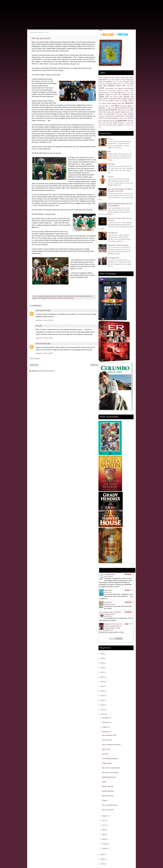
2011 (102, 710)
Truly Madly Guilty (109, 574)
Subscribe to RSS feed (107, 35)
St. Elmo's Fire (129, 93)
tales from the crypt (112, 121)
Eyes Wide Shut (113, 233)
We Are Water (108, 590)
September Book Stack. (109, 777)
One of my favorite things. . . (110, 805)
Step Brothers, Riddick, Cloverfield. (118, 245)
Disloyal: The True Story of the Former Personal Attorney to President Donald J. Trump (113, 626)
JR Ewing (128, 84)
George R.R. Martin (104, 84)
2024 (102, 663)
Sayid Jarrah (121, 93)
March (104, 839)
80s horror (112, 78)
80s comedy (104, 78)
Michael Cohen (109, 630)
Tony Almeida (114, 97)
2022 (102, 672)
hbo (121, 106)
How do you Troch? (41, 38)
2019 (102, 686)
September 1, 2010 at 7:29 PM (44, 338)
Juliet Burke (130, 86)
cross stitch (121, 103)
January (105, 848)
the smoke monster (116, 123)
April (104, 835)
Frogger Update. (107, 763)
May (104, 830)
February (105, 844)
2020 (102, 682)
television (123, 121)
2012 (102, 705)
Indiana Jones (121, 84)
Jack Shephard (109, 86)
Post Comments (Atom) (47, 371)
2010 (102, 714)
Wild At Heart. (106, 749)
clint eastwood (102, 103)
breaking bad (118, 101)
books (111, 101)
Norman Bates (111, 90)
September (106, 732)
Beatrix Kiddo (111, 80)
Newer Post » (34, 365)
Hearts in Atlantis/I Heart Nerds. (111, 745)
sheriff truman (103, 118)
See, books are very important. (111, 768)
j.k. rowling (108, 108)
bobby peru (105, 101)
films (65, 296)
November (106, 722)
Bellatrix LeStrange (120, 80)
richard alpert (110, 114)
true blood (110, 125)
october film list (103, 112)
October (105, 727)
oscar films (112, 112)
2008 (102, 859)
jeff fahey (118, 108)
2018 (102, 691)
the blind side (59, 298)
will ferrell (127, 125)
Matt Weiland (109, 616)
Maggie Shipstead (110, 604)
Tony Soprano (124, 96)
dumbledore (102, 106)
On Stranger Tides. (113, 258)
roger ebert (102, 116)
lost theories (113, 110)
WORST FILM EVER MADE (112, 99)
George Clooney (128, 82)
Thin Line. (111, 177)
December (106, 718)
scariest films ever (111, 116)
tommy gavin (102, 125)
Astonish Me (108, 602)
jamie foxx (70, 296)
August (105, 816)
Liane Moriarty (109, 576)
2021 (102, 677)
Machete (131, 88)
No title (104, 782)
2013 (102, 700)
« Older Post (94, 365)
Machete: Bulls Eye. (108, 786)
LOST (101, 88)
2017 (102, 696)
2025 (102, 658)
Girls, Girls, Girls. (107, 740)
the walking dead (128, 123)
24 (99, 78)
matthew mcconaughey (39, 298)
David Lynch (130, 80)
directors (60, 296)
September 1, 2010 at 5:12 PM (44, 320)
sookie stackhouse (113, 118)
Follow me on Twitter (121, 35)
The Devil (114, 95)
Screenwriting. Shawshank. (110, 759)
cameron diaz (52, 296)
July (104, 821)
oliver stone (50, 298)
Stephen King (104, 94)
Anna (37, 326)
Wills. (109, 152)
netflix (132, 110)
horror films (127, 106)
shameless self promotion (126, 116)
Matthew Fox (88, 296)
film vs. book (110, 106)
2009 (102, 855)
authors (125, 99)
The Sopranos (124, 94)
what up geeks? (119, 125)
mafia (119, 110)
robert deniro (119, 114)
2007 (102, 864)
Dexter (100, 82)
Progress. (105, 800)
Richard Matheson (104, 93)
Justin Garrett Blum (41, 310)
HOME (101, 30)
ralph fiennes (130, 112)
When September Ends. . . (110, 735)
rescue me (102, 114)
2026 (102, 654)
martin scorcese (125, 110)
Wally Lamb (108, 592)
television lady (105, 123)
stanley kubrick (123, 118)
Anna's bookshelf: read (117, 570)
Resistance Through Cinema (125, 90)
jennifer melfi (125, 108)
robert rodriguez (129, 114)
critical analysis (112, 103)
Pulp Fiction (111, 164)
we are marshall (68, 298)
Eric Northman (108, 82)
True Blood (105, 754)
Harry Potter (113, 84)
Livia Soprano (119, 88)
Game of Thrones (118, 82)
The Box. (110, 139)
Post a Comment (34, 359)
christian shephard (128, 101)
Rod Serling (113, 93)
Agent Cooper (120, 78)
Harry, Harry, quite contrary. (110, 773)
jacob (113, 108)
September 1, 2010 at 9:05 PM (44, 353)
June (104, 825)
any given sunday (42, 296)
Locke (126, 88)
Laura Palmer (109, 88)
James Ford (121, 86)
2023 (102, 668)
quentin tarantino (121, 112)
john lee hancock (79, 296)
